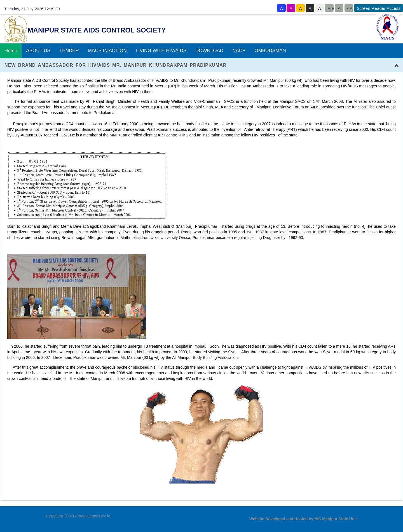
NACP (239, 48)
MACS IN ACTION (107, 48)
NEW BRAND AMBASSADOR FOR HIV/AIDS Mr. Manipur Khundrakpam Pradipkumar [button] (115, 63)
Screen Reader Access (379, 8)
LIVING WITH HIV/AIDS (161, 48)
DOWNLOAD (209, 48)
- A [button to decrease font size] (350, 8)
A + (331, 8)
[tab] (201, 63)
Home (11, 48)
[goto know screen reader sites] (378, 8)
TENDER (69, 48)
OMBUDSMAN (270, 48)
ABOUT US (38, 48)
